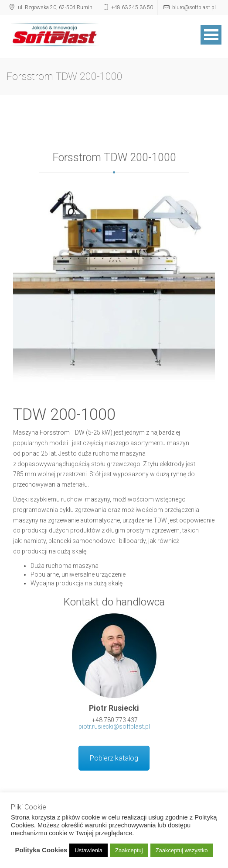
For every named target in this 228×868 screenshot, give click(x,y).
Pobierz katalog (114, 758)
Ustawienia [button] (88, 850)
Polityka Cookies (41, 850)
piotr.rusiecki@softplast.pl (114, 726)
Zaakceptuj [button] (129, 850)
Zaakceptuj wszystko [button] (182, 850)
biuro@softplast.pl (194, 7)
